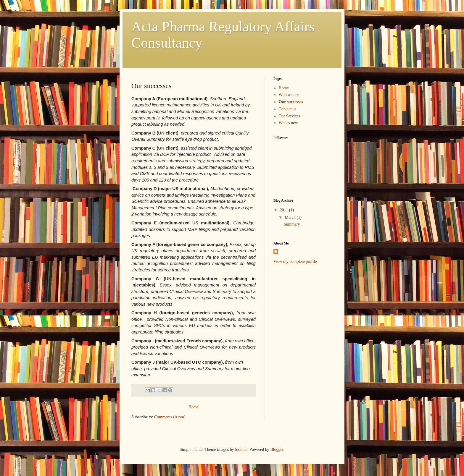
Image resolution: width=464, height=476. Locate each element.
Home (194, 407)
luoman (241, 450)
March (291, 217)
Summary (292, 224)
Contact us (288, 109)
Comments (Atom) (170, 417)
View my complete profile (295, 262)
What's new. (289, 123)
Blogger (277, 450)
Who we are (289, 95)
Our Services (290, 116)
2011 (285, 210)
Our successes (291, 102)
